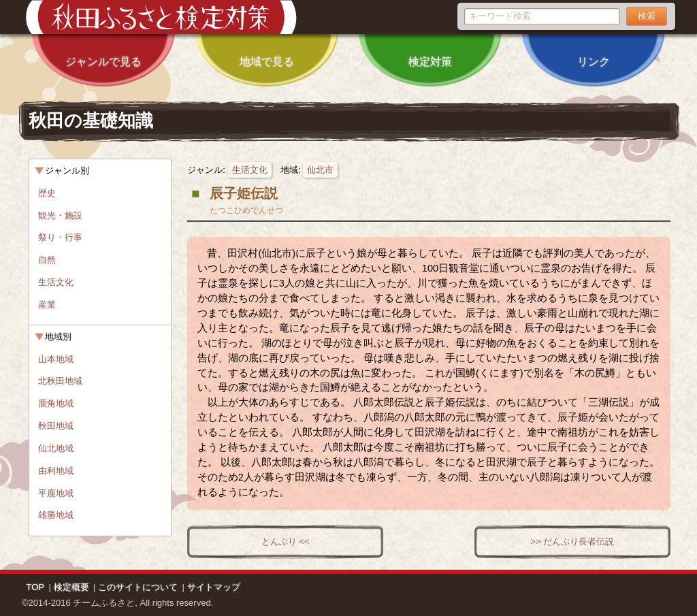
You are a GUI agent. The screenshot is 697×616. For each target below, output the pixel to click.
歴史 (47, 193)
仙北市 (320, 170)
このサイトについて (138, 587)
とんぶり (279, 541)
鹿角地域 (56, 403)
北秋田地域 (60, 381)
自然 (47, 260)
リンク (594, 52)
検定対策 (430, 52)
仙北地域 (56, 448)
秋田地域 (56, 426)
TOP (36, 587)
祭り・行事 (60, 237)
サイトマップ (214, 587)
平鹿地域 (56, 493)
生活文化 (250, 170)
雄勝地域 (56, 515)
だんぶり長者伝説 (579, 541)
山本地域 (56, 359)
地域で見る (267, 52)
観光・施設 (60, 215)
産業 (47, 305)
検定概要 (71, 587)
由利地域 (56, 471)
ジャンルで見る (103, 52)
